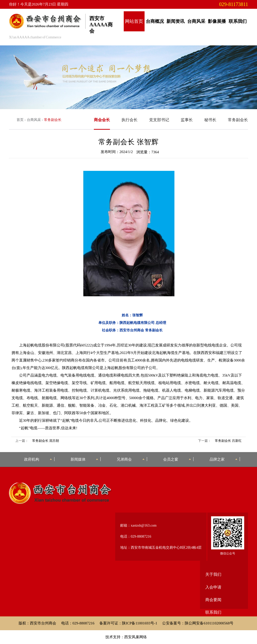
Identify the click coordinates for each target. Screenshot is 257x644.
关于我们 (213, 574)
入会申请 (213, 587)
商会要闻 (213, 600)
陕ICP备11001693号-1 (140, 623)
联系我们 (238, 21)
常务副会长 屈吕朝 (46, 441)
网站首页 (134, 21)
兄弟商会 (131, 459)
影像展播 (217, 21)
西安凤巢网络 (136, 637)
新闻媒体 (84, 459)
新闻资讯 (175, 21)
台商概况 (155, 21)
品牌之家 (223, 459)
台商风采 (196, 21)
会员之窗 (177, 459)
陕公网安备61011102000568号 (209, 623)
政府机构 (38, 459)
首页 (20, 120)
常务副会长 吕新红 (228, 441)
